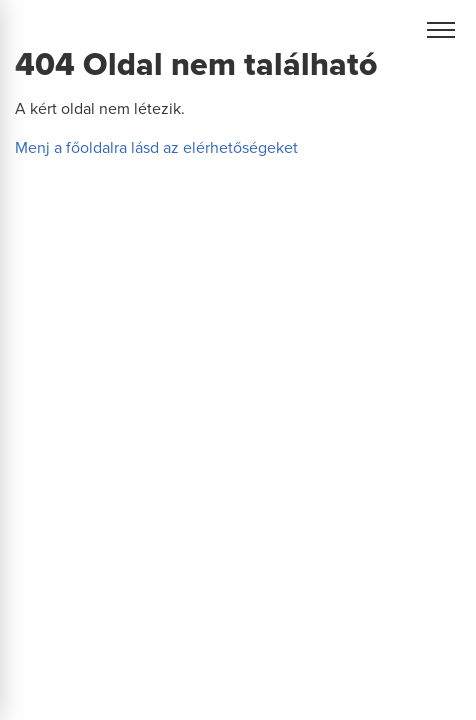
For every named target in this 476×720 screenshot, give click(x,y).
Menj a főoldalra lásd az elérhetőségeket (156, 148)
